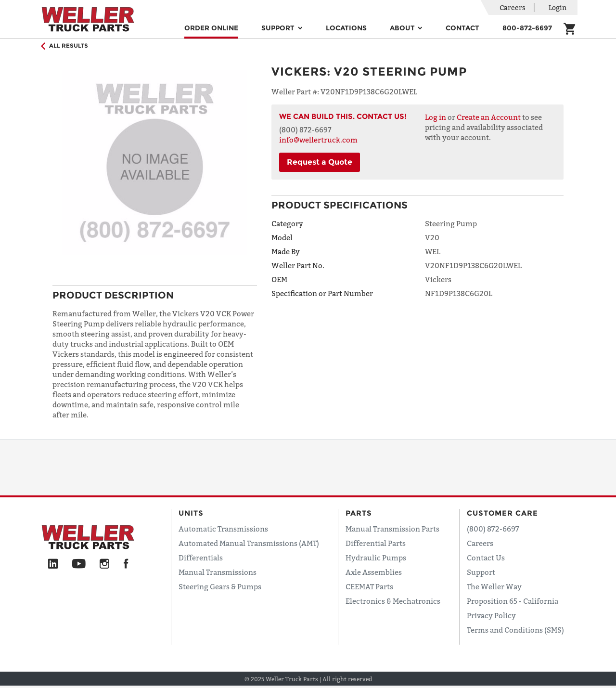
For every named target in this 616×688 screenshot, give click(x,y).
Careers (513, 7)
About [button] (403, 28)
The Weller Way (494, 586)
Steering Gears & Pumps (220, 586)
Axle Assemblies (374, 572)
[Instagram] (105, 564)
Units (191, 513)
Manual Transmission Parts (392, 529)
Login (558, 7)
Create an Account (489, 117)
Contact (462, 28)
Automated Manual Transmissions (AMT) (249, 543)
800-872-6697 (527, 28)
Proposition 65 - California (513, 601)
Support (481, 572)
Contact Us (486, 558)
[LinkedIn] (53, 564)
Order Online (211, 28)
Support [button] (279, 28)
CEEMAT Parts (369, 586)
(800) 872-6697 (493, 529)
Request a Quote (320, 162)
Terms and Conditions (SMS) (515, 630)
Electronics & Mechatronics (393, 601)
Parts (359, 513)
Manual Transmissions (218, 572)
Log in (436, 117)
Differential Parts (376, 543)
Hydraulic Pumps (376, 558)
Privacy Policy (491, 615)
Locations (346, 28)
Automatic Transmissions (223, 529)
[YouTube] (79, 564)
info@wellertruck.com (318, 140)
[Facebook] (126, 564)
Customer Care (502, 513)
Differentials (201, 558)
